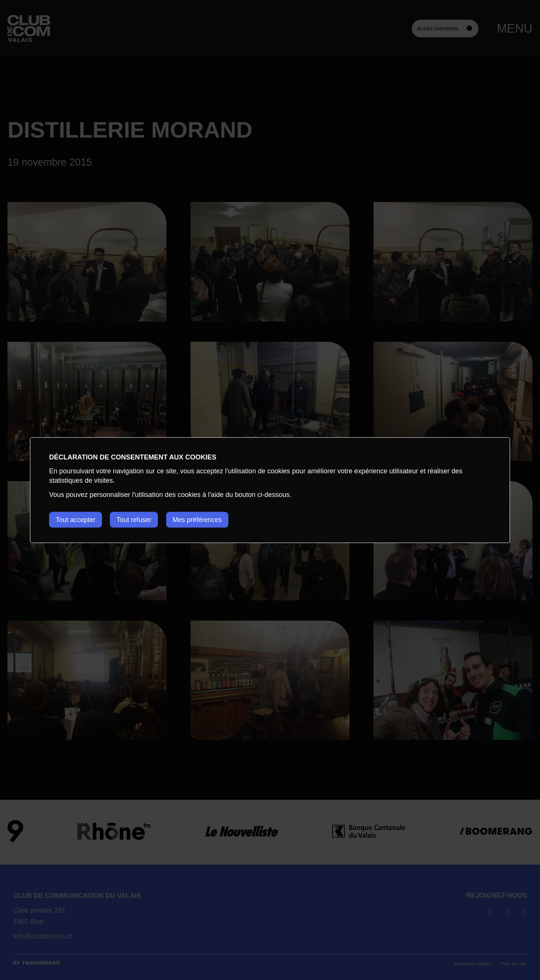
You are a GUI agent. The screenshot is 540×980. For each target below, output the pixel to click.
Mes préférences (203, 519)
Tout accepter (76, 519)
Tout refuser (137, 519)
